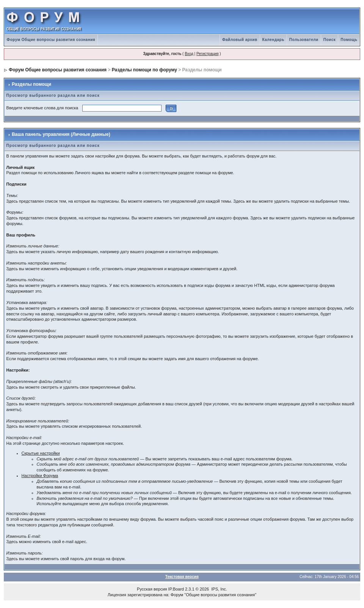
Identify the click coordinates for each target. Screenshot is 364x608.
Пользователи (304, 40)
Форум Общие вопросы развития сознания (51, 40)
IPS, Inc (219, 589)
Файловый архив (240, 40)
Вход (189, 54)
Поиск (330, 40)
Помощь (349, 40)
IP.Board (176, 589)
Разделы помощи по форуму (144, 70)
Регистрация (207, 54)
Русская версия (152, 589)
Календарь (273, 40)
